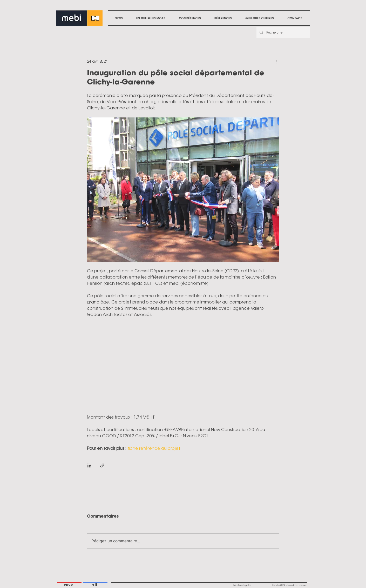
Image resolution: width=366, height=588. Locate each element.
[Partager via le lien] (102, 465)
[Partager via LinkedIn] (89, 465)
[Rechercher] (283, 32)
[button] (190, 18)
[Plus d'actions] (276, 61)
